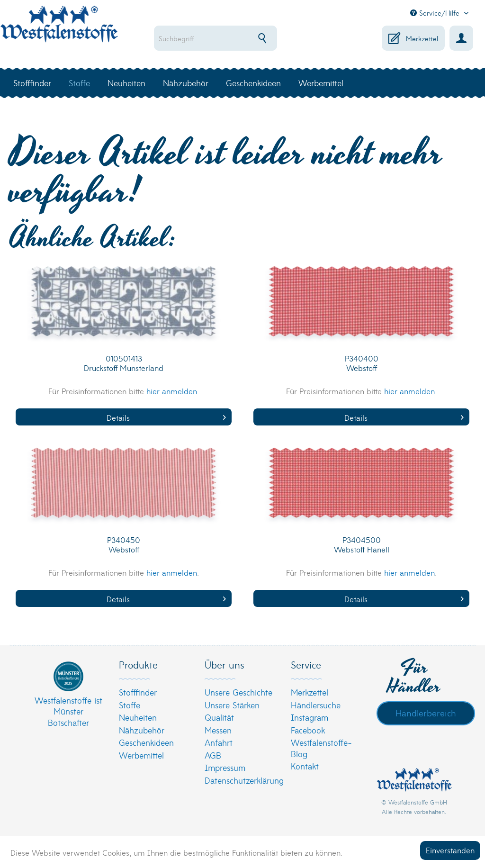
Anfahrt (219, 742)
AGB (213, 755)
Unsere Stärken (232, 705)
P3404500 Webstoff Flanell (362, 545)
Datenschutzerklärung (240, 780)
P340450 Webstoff (124, 545)
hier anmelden (172, 391)
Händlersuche (316, 705)
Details (166, 417)
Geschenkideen (146, 742)
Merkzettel (310, 692)
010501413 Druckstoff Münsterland (124, 363)
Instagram (310, 717)
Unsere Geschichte (238, 692)
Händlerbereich (426, 713)
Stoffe (130, 705)
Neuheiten (138, 717)
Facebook (308, 730)
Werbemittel (141, 755)
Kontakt (305, 766)
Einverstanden (450, 850)
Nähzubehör (142, 730)
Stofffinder (138, 692)
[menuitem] (221, 38)
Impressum (225, 767)
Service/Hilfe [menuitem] (436, 13)
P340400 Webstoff (362, 363)
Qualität (219, 717)
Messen (218, 730)
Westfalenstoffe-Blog (321, 748)
